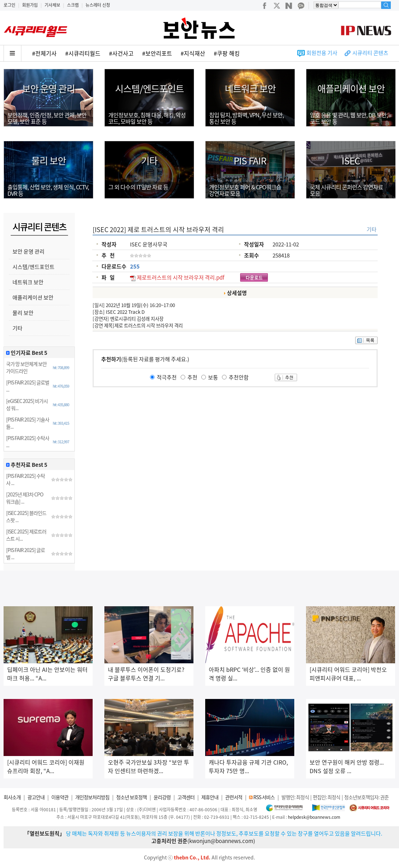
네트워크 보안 (250, 88)
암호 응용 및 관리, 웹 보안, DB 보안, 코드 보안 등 (349, 118)
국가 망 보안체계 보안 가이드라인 (26, 367)
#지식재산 (193, 53)
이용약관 (60, 797)
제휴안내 (210, 797)
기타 (149, 160)
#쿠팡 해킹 (227, 53)
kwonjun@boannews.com (221, 841)
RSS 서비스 (264, 797)
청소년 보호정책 (131, 797)
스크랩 (73, 5)
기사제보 (52, 5)
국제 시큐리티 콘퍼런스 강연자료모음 (346, 190)
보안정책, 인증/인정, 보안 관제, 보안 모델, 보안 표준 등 (47, 118)
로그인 (9, 5)
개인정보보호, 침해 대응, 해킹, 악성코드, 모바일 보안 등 (147, 118)
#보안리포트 (157, 53)
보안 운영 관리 (48, 88)
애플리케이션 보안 (351, 88)
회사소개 (12, 797)
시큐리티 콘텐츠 (370, 53)
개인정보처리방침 (92, 797)
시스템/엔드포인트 (149, 88)
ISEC (351, 160)
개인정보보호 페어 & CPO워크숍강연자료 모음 (245, 190)
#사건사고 (121, 53)
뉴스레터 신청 (98, 5)
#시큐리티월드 (83, 53)
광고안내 (36, 797)
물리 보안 (49, 160)
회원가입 (30, 5)
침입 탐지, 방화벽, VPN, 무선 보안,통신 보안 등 (246, 118)
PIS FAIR (250, 160)
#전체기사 (44, 53)
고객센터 (186, 797)
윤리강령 (162, 797)
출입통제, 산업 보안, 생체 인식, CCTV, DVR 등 (48, 190)
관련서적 (234, 797)
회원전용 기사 (322, 53)
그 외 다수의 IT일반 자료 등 (138, 187)
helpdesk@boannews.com (314, 817)
